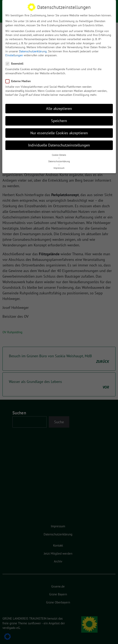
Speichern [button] (59, 119)
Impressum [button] (59, 166)
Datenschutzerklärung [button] (59, 160)
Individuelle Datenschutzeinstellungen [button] (59, 143)
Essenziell (16, 62)
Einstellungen (14, 54)
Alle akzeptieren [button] (59, 107)
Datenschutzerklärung (33, 49)
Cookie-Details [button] (59, 153)
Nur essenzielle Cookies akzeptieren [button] (59, 131)
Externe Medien (19, 79)
